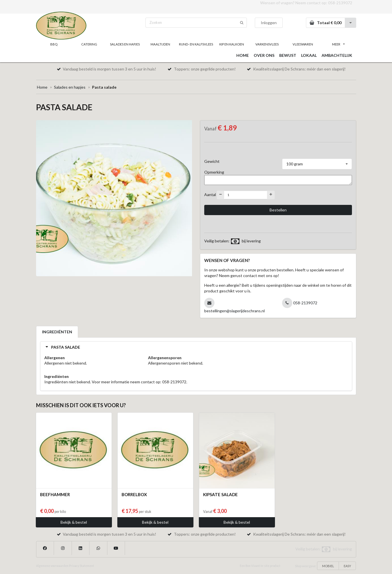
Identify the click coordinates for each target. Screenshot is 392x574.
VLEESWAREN (303, 44)
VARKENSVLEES (267, 44)
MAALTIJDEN (160, 44)
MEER (338, 44)
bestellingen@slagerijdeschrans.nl (234, 311)
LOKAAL (309, 55)
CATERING (89, 44)
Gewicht (212, 161)
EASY (347, 566)
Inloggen (269, 23)
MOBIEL (328, 566)
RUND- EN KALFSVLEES (196, 44)
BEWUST (288, 55)
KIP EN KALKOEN (232, 44)
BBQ (54, 44)
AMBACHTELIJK (337, 55)
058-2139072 (340, 3)
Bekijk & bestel (74, 522)
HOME (243, 55)
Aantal (210, 194)
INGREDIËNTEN (57, 332)
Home (42, 87)
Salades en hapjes (70, 87)
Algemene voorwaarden (52, 566)
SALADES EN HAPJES (125, 44)
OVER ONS (264, 55)
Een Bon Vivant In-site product (260, 566)
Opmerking (214, 172)
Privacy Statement (82, 566)
